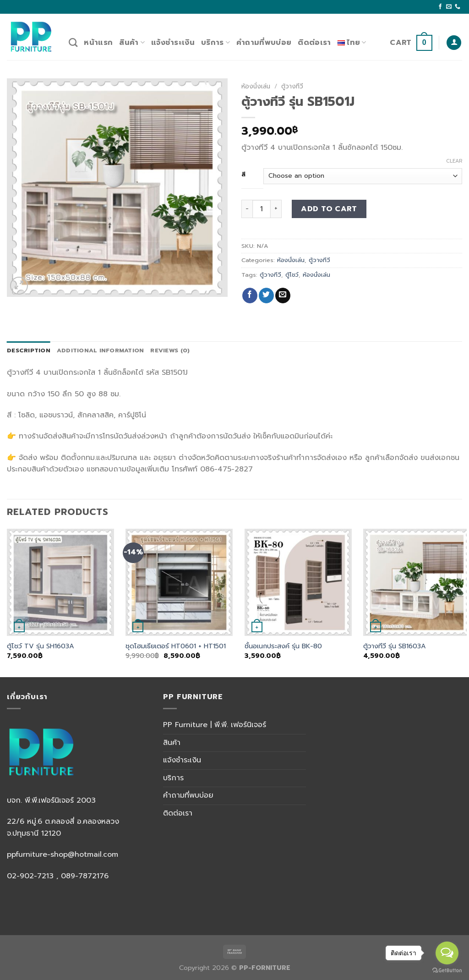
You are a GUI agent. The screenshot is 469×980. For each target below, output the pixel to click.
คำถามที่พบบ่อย (264, 43)
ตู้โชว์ (292, 275)
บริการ (215, 43)
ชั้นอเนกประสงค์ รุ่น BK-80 (283, 646)
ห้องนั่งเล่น (256, 86)
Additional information (101, 350)
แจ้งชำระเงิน (173, 43)
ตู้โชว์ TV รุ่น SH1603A (41, 646)
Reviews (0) (170, 350)
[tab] (29, 350)
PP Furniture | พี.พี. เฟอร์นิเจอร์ (215, 725)
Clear (454, 161)
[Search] (73, 42)
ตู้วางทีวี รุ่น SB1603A (395, 646)
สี (244, 175)
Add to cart (329, 209)
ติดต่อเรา (314, 43)
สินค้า (132, 43)
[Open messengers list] (447, 953)
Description (29, 350)
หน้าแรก (98, 43)
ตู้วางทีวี (292, 86)
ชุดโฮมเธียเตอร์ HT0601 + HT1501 (176, 646)
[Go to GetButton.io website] (447, 971)
